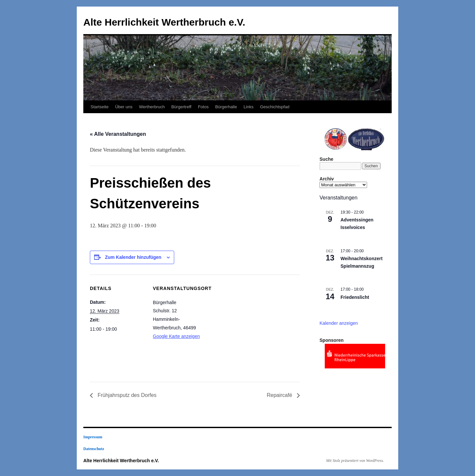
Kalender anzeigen (339, 323)
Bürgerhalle (226, 107)
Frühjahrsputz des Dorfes (126, 395)
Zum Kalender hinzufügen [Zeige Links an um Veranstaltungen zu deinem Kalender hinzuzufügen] (133, 257)
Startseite (100, 107)
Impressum (93, 437)
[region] (352, 138)
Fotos (203, 107)
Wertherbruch (152, 107)
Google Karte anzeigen (176, 336)
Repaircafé (280, 395)
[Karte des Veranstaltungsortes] (250, 320)
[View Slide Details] (355, 356)
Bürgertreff (181, 107)
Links (248, 107)
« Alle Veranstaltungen (118, 134)
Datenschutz (94, 449)
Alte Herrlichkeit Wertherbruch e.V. (164, 22)
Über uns (124, 107)
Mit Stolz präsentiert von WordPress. (355, 461)
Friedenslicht (355, 297)
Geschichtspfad (275, 107)
